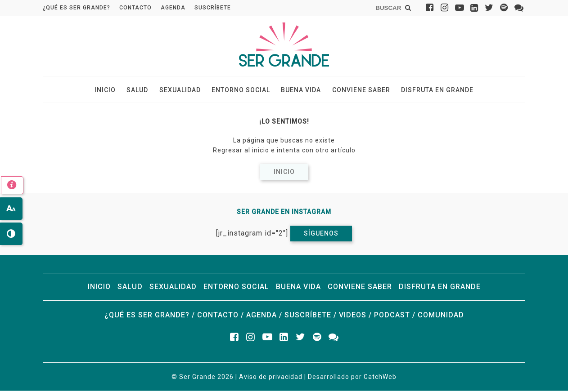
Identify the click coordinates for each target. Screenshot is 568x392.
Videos (353, 316)
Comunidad (441, 316)
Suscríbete (213, 8)
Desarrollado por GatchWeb (352, 378)
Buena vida (300, 90)
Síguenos (321, 235)
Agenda (173, 8)
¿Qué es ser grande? (77, 8)
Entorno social (241, 90)
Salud (140, 90)
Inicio (110, 90)
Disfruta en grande (433, 90)
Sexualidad (181, 90)
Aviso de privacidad (271, 378)
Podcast (392, 316)
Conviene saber (358, 90)
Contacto (135, 8)
